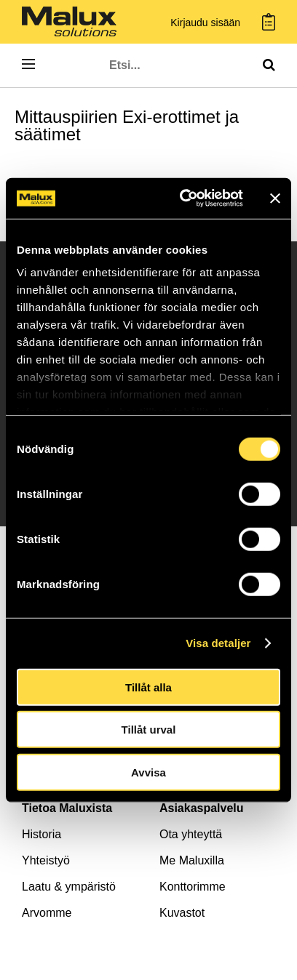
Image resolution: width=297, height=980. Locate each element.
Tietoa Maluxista (67, 808)
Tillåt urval (149, 730)
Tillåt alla (148, 687)
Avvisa (148, 772)
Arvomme (47, 913)
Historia (41, 834)
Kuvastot (182, 913)
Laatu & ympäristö (69, 887)
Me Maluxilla (192, 860)
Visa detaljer (218, 643)
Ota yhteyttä (191, 834)
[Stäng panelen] (275, 198)
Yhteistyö (46, 860)
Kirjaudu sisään (205, 23)
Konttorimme (193, 887)
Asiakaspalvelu (202, 808)
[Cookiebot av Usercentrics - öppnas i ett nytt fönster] (183, 198)
